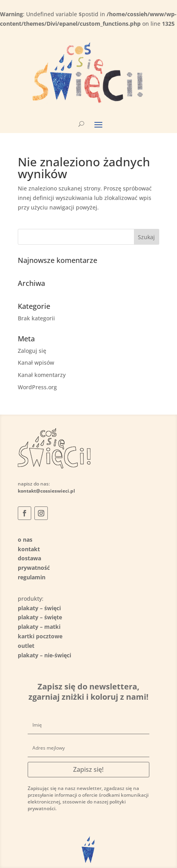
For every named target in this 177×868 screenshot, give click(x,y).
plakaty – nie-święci (44, 655)
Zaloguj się (32, 351)
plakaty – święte (40, 617)
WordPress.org (37, 387)
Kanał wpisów (36, 363)
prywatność (34, 568)
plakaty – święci (39, 608)
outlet (26, 646)
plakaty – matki (39, 627)
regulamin (32, 577)
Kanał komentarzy (42, 375)
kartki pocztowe (40, 636)
